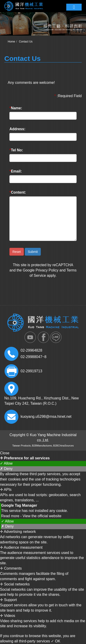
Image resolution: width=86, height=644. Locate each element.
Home (11, 42)
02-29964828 (31, 350)
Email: (16, 171)
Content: (18, 192)
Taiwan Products (21, 446)
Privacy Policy (47, 270)
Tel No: (16, 150)
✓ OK (56, 641)
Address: (17, 129)
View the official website (42, 516)
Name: (16, 108)
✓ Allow (6, 463)
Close (5, 453)
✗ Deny (6, 469)
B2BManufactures (42, 446)
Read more (11, 516)
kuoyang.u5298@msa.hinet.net (46, 417)
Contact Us (26, 42)
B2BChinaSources (64, 446)
